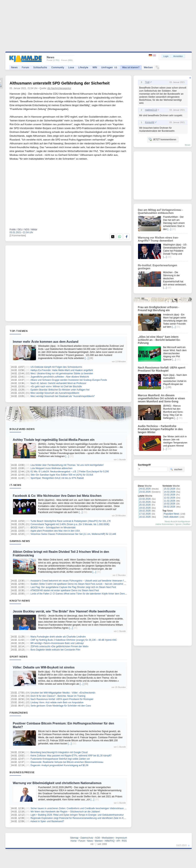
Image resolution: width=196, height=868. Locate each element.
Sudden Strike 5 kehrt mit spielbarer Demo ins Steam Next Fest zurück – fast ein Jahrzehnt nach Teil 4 (83, 584)
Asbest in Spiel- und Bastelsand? (47, 821)
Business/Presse (22, 772)
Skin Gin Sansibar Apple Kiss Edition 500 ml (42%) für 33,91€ (62, 475)
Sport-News (19, 657)
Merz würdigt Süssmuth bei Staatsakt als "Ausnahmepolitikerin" (63, 396)
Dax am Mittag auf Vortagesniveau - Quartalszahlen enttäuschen (160, 211)
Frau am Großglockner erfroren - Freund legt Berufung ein (158, 309)
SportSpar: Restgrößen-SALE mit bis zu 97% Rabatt (57, 478)
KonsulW (150, 122)
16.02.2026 (145, 517)
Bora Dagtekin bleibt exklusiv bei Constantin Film (55, 650)
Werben (148, 67)
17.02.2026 (145, 514)
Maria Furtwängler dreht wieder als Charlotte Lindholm (58, 637)
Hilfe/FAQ (110, 841)
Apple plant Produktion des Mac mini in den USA (55, 531)
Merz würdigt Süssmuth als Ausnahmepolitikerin (55, 393)
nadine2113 (151, 110)
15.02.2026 (170, 489)
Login (166, 56)
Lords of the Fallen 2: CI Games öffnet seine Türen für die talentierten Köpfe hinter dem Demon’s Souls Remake (87, 594)
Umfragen (110, 67)
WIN (95, 67)
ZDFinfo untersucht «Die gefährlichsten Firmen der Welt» (59, 646)
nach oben (181, 845)
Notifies (187, 524)
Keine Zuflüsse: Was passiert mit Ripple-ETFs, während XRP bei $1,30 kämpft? (71, 756)
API (118, 841)
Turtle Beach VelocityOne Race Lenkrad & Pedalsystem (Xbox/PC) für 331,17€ (71, 521)
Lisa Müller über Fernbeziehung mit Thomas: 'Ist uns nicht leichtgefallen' (67, 465)
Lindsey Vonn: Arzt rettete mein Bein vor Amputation (57, 702)
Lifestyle (83, 67)
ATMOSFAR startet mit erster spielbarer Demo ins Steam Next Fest (65, 590)
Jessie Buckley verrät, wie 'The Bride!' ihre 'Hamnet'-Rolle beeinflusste (64, 611)
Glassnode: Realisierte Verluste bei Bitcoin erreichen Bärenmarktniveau (67, 762)
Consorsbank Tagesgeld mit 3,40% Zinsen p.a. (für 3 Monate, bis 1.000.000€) (70, 524)
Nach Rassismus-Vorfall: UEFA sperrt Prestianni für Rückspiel (62, 699)
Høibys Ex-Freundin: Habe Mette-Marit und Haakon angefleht (62, 370)
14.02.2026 (170, 492)
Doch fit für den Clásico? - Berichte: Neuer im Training (58, 696)
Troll (147, 82)
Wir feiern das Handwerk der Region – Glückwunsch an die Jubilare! (65, 812)
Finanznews (19, 713)
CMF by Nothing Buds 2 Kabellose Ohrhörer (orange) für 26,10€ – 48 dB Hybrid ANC (74, 640)
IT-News (16, 485)
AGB (97, 838)
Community (58, 67)
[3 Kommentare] (18, 235)
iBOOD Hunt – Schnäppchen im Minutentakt (53, 528)
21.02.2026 (145, 502)
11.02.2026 (170, 501)
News (14, 67)
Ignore (178, 524)
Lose (71, 67)
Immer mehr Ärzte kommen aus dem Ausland (46, 342)
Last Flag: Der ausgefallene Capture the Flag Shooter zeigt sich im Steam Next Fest (73, 587)
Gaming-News (20, 541)
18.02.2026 (145, 511)
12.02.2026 (170, 498)
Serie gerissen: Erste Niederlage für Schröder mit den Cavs (61, 706)
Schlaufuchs (40, 67)
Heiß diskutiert (171, 517)
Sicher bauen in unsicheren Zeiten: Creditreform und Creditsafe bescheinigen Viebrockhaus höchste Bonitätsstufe (88, 808)
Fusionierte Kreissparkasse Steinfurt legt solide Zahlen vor (60, 759)
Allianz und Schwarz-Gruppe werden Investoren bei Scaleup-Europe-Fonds (69, 380)
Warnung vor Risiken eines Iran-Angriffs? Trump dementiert (158, 239)
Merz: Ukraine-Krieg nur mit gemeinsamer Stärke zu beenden (62, 374)
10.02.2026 (170, 504)
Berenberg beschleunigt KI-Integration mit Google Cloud (59, 752)
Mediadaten (108, 838)
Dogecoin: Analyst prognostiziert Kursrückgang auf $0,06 (59, 765)
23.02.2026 (145, 492)
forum (188, 145)
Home (73, 841)
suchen (176, 469)
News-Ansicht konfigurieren (177, 521)
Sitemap (74, 838)
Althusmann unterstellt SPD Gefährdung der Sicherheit (60, 83)
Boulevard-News (22, 429)
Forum (25, 67)
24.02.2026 (145, 489)
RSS (124, 841)
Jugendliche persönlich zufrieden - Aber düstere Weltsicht (60, 377)
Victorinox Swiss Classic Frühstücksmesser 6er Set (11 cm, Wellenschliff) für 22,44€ (73, 534)
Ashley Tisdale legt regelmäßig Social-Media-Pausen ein (54, 440)
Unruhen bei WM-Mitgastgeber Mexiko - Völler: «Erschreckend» (63, 693)
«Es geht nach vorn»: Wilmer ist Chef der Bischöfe (56, 386)
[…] (87, 358)
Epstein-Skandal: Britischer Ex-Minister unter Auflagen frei (60, 390)
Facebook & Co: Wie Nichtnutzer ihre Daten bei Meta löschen (57, 496)
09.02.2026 (170, 507)
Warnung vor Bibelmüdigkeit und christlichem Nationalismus (57, 783)
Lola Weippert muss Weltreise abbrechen (51, 468)
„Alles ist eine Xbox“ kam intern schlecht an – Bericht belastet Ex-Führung (159, 340)
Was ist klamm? (131, 67)
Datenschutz (87, 838)
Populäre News (172, 514)
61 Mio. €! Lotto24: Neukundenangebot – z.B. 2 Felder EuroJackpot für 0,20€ (70, 472)
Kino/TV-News (20, 601)
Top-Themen (19, 331)
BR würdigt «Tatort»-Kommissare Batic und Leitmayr (57, 643)
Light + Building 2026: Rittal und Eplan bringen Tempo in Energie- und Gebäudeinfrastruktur (77, 815)
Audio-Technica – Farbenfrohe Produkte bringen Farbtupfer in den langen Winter (160, 429)
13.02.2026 (170, 495)
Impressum (121, 838)
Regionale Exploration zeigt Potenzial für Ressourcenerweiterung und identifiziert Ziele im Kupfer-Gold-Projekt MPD (89, 818)
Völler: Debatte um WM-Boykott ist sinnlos (44, 667)
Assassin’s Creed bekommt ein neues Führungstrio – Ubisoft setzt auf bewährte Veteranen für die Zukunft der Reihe (89, 581)
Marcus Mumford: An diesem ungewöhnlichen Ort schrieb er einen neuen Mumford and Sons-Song (161, 398)
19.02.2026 (145, 508)
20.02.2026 (145, 505)
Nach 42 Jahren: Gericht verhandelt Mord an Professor (58, 383)
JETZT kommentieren (162, 139)
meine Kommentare (165, 524)
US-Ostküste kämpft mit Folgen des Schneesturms (56, 367)
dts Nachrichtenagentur (59, 88)
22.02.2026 (145, 499)
